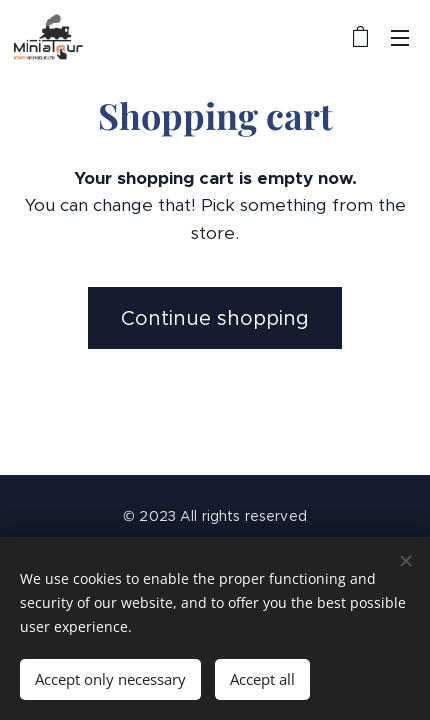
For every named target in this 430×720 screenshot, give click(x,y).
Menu (400, 38)
